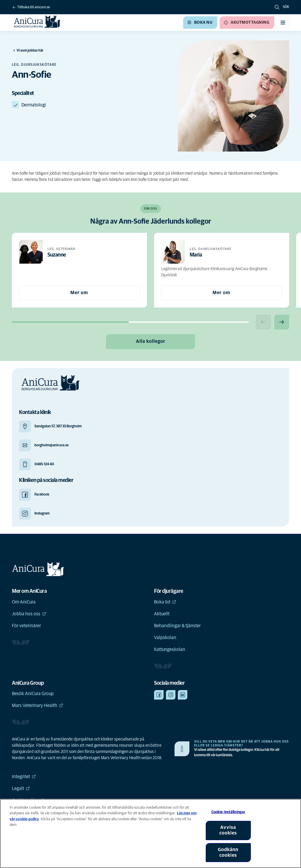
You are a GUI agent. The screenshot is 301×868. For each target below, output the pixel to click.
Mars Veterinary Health (38, 705)
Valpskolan (165, 638)
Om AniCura (24, 602)
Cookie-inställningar (228, 812)
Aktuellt (162, 614)
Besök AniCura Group (33, 694)
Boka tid (165, 602)
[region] (150, 833)
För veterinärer (26, 626)
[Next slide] (282, 322)
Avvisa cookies (228, 830)
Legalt (21, 789)
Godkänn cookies (228, 852)
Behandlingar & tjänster (177, 626)
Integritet (24, 777)
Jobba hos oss (29, 614)
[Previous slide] (263, 322)
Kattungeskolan (170, 649)
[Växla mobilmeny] (283, 23)
